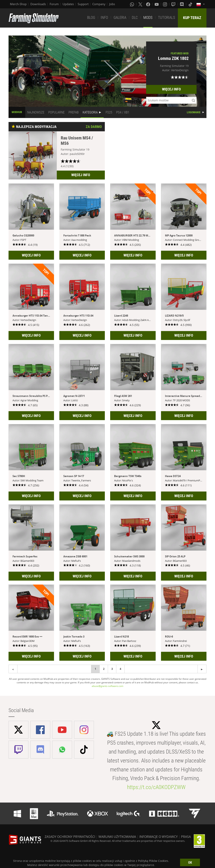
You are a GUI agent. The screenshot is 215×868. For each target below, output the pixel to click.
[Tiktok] (191, 4)
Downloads (38, 4)
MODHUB (17, 112)
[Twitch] (174, 4)
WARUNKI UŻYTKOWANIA (117, 837)
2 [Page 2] (104, 669)
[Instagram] (165, 4)
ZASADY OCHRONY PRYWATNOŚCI (70, 837)
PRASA (186, 837)
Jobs (112, 4)
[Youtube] (157, 4)
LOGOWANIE (194, 112)
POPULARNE (56, 112)
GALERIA (120, 18)
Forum (54, 4)
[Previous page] (202, 669)
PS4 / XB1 (123, 112)
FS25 (109, 112)
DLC (135, 18)
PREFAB (74, 112)
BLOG (91, 18)
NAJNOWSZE (36, 112)
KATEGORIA (90, 112)
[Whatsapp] (132, 4)
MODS (148, 18)
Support (83, 4)
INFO (104, 18)
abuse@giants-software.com (107, 686)
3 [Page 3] (112, 669)
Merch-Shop (18, 4)
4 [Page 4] (120, 669)
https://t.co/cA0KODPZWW (156, 787)
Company (99, 4)
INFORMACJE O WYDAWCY (159, 837)
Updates (68, 4)
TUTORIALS (167, 18)
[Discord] (182, 4)
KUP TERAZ (192, 18)
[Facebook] (148, 4)
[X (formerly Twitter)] (140, 4)
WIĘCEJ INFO (171, 89)
